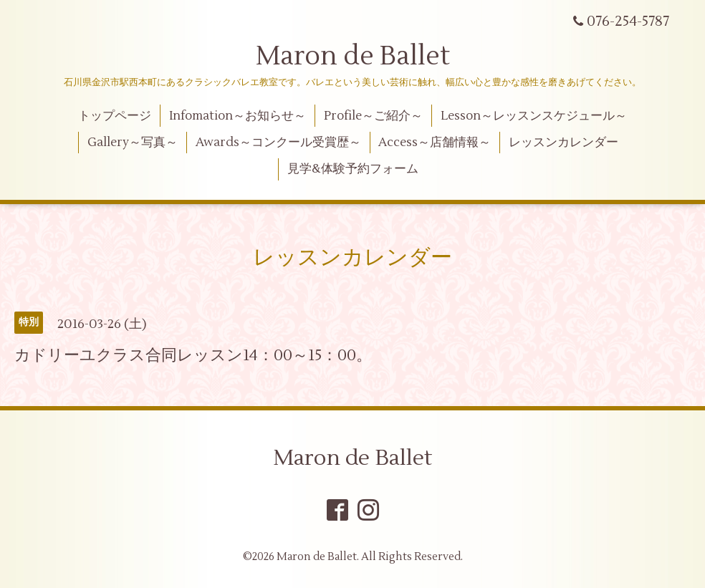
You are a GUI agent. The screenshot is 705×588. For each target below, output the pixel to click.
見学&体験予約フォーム (353, 169)
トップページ (115, 116)
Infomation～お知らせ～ (238, 116)
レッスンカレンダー (563, 143)
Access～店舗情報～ (435, 143)
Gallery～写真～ (133, 143)
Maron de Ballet (353, 57)
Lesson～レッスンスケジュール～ (534, 116)
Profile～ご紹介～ (373, 116)
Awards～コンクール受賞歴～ (278, 143)
